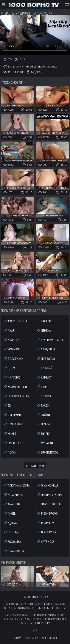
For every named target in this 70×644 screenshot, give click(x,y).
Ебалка (42, 67)
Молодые (19, 72)
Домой (17, 638)
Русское (7, 72)
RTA (35, 631)
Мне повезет (50, 638)
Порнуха (52, 67)
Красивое (31, 67)
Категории (32, 638)
